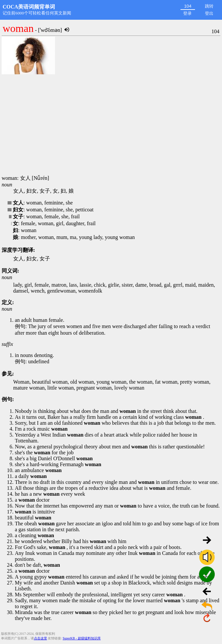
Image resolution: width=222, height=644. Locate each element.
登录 (187, 13)
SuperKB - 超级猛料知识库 (82, 638)
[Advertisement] (111, 125)
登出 (209, 13)
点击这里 (41, 638)
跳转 (209, 6)
